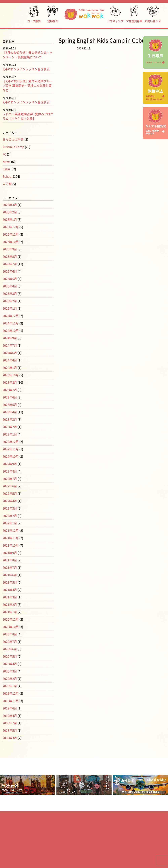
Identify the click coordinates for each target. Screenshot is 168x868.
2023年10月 (11, 375)
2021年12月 (11, 531)
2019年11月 (11, 701)
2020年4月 (10, 664)
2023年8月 (10, 383)
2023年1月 (10, 434)
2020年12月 (11, 619)
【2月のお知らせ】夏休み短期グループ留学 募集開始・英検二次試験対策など (28, 86)
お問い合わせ (153, 14)
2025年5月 (10, 279)
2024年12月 (11, 316)
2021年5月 (10, 582)
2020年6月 (10, 649)
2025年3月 (10, 294)
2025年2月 (10, 301)
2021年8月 (10, 560)
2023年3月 (10, 420)
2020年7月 (10, 642)
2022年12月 (11, 442)
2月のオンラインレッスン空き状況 (26, 102)
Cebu (6, 169)
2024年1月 (10, 368)
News (6, 162)
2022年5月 (10, 494)
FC (4, 154)
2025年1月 (10, 308)
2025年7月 (10, 264)
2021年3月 (10, 597)
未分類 (7, 184)
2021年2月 (10, 605)
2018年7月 (10, 723)
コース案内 (34, 14)
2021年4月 (10, 590)
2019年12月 (11, 693)
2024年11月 (11, 323)
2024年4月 (10, 360)
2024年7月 (10, 345)
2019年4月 (10, 716)
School (7, 177)
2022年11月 (11, 449)
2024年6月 (10, 353)
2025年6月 (10, 271)
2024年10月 (11, 331)
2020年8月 (10, 634)
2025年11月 (11, 234)
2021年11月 (11, 538)
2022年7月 (10, 479)
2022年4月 (10, 501)
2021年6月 (10, 575)
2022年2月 (10, 516)
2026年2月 (10, 212)
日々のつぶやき (13, 140)
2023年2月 (10, 427)
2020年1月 (10, 686)
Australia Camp (13, 147)
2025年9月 (10, 249)
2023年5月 (10, 405)
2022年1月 (10, 523)
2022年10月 (11, 457)
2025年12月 (11, 227)
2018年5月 (10, 731)
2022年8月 (10, 471)
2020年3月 (10, 671)
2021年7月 (10, 568)
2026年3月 (10, 205)
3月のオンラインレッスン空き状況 (26, 69)
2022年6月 (10, 486)
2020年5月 (10, 656)
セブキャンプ (115, 14)
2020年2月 (10, 679)
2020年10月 (11, 627)
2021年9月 (10, 553)
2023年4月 (10, 412)
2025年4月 (10, 286)
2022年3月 (10, 508)
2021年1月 (10, 612)
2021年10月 (11, 545)
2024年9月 (10, 338)
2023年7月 (10, 390)
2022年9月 (10, 464)
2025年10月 (11, 242)
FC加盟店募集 (134, 14)
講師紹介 (53, 14)
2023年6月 (10, 397)
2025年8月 (10, 257)
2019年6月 (10, 708)
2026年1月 (10, 220)
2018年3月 (10, 738)
